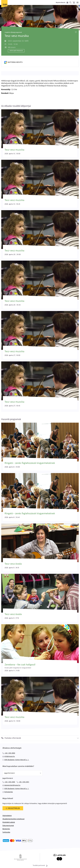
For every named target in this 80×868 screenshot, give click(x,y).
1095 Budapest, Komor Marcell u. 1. (17, 760)
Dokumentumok (8, 826)
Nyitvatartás (9, 792)
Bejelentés (6, 829)
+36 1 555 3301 (24, 782)
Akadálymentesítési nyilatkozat (13, 819)
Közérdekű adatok (9, 822)
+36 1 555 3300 (10, 782)
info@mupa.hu (10, 756)
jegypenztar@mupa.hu (12, 785)
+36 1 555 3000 (10, 753)
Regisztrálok (13, 808)
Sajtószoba (6, 832)
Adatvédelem (7, 816)
